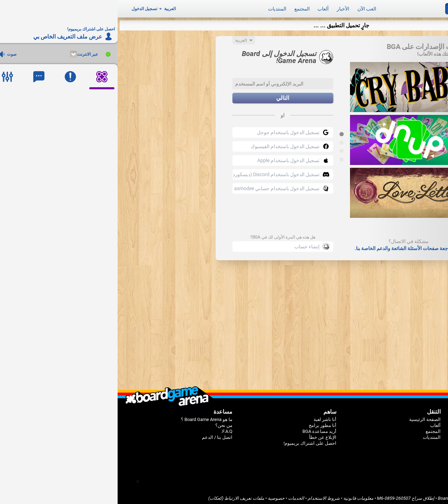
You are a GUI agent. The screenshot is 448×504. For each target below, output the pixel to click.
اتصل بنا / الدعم (100, 435)
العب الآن (249, 8)
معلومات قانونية (241, 496)
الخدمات (178, 496)
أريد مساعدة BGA (202, 429)
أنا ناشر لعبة (207, 417)
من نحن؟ (106, 423)
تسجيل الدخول (27, 8)
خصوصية (159, 496)
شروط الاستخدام (206, 496)
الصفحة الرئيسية (307, 417)
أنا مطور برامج (205, 423)
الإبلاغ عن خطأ (205, 435)
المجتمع (184, 8)
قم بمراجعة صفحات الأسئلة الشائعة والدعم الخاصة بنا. (291, 246)
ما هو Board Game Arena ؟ (89, 417)
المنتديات (160, 8)
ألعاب (205, 8)
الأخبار (225, 8)
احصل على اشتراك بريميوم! (192, 441)
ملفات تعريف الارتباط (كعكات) (119, 496)
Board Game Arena (339, 496)
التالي (165, 96)
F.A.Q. (109, 429)
